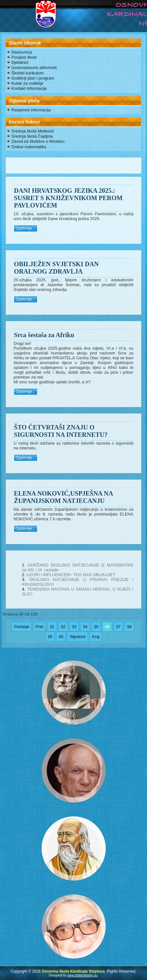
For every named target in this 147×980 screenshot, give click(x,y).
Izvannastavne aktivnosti (34, 68)
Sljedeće (78, 637)
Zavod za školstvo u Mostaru (38, 141)
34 (85, 627)
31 (52, 627)
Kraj (96, 637)
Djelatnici (20, 62)
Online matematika (29, 147)
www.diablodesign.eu (82, 975)
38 (129, 627)
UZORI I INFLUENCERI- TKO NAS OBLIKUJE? (71, 575)
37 (118, 627)
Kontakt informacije (29, 88)
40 (61, 637)
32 (63, 627)
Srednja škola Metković (33, 131)
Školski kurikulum (28, 73)
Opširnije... (26, 228)
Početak (22, 627)
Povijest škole (24, 57)
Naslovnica (22, 52)
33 (74, 627)
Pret (39, 627)
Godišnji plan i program (33, 78)
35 (96, 627)
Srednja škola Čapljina (32, 136)
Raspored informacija (31, 110)
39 (50, 637)
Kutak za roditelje (28, 83)
